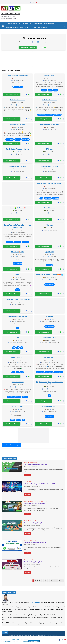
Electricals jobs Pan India (18, 166)
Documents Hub (49, 75)
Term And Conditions (52, 635)
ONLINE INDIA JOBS (49, 406)
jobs (18, 338)
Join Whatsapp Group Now (28, 48)
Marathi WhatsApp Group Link (33, 562)
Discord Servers (49, 24)
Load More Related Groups (11, 445)
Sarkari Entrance (49, 208)
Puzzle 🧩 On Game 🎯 (18, 208)
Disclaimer (12, 635)
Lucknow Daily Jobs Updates (18, 316)
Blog (27, 27)
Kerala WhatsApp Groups (30, 501)
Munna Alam (27, 467)
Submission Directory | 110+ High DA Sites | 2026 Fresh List (42, 484)
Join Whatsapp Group (12, 94)
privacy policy (34, 635)
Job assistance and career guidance (18, 299)
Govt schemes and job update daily (49, 183)
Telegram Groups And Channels (32, 24)
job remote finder (49, 357)
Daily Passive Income (18, 100)
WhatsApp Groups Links (13, 24)
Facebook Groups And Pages (15, 27)
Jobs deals (49, 225)
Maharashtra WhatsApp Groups (31, 560)
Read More (27, 475)
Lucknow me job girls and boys (18, 75)
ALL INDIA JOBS (18, 406)
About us (19, 635)
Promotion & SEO (28, 482)
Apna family (49, 252)
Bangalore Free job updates (49, 124)
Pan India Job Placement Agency (18, 149)
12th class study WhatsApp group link (35, 465)
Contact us (42, 635)
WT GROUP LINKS (11, 13)
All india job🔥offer (18, 252)
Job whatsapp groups (42, 501)
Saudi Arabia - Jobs (49, 338)
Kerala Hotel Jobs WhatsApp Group (34, 503)
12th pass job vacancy (33, 38)
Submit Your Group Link (40, 27)
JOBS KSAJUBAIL (18, 357)
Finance (18, 275)
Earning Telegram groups (30, 540)
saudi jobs (49, 316)
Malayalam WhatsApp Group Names (35, 523)
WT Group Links (36, 603)
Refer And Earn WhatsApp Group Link (35, 542)
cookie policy (26, 635)
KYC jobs (49, 149)
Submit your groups (34, 641)
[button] (29, 28)
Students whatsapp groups (30, 462)
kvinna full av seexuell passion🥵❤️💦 (49, 275)
